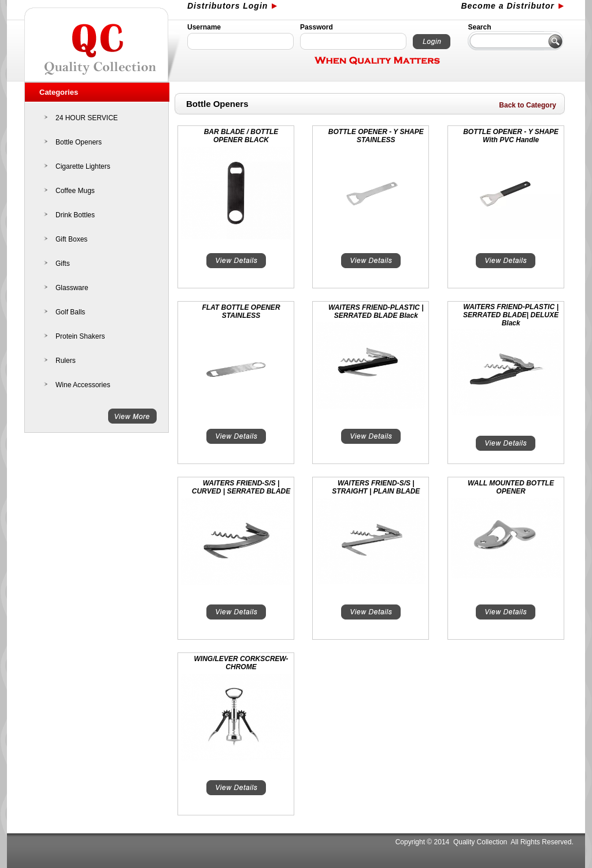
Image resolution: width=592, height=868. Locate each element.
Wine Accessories (83, 385)
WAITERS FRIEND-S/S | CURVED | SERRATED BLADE (241, 487)
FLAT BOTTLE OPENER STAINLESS (241, 311)
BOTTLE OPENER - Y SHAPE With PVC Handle (511, 136)
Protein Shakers (80, 336)
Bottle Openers (79, 142)
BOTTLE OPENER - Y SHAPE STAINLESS (376, 136)
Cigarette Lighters (83, 166)
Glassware (72, 288)
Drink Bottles (75, 215)
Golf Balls (70, 312)
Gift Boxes (71, 239)
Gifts (63, 264)
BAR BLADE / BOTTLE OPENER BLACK (241, 136)
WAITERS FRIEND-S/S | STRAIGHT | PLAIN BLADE (376, 487)
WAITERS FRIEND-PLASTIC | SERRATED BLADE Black (376, 311)
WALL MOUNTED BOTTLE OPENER (511, 487)
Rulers (66, 361)
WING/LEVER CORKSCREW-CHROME (241, 663)
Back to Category (528, 105)
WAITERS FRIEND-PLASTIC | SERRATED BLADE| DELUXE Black (511, 315)
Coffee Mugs (75, 191)
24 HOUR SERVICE (87, 118)
